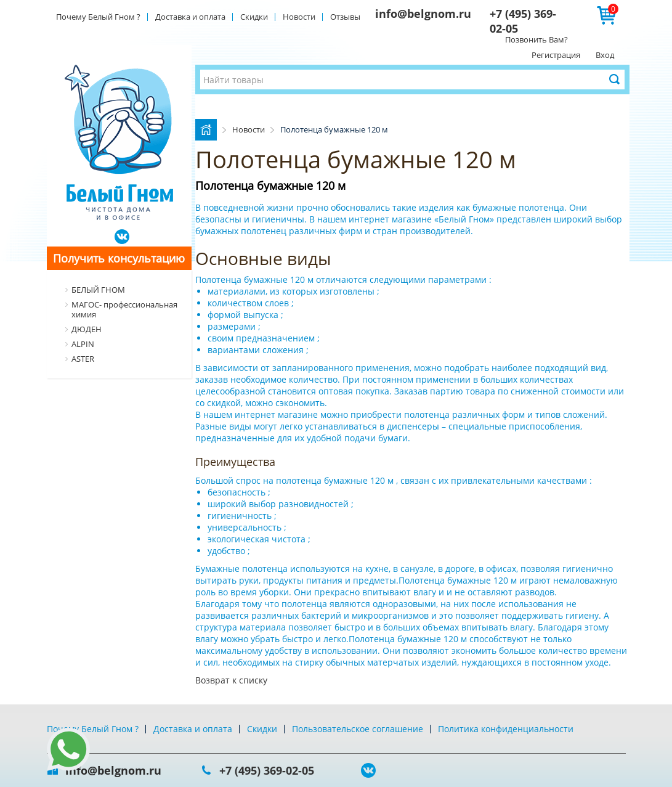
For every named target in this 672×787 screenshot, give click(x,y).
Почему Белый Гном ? (98, 17)
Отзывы (345, 17)
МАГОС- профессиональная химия (124, 309)
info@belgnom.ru (423, 14)
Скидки (254, 17)
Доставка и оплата (190, 17)
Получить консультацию (119, 258)
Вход (605, 55)
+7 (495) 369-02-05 (267, 770)
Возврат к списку (231, 680)
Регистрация (556, 55)
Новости (299, 17)
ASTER (83, 359)
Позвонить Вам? (536, 39)
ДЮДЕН (87, 329)
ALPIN (83, 344)
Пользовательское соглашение (358, 729)
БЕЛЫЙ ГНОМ (98, 290)
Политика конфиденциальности (506, 729)
